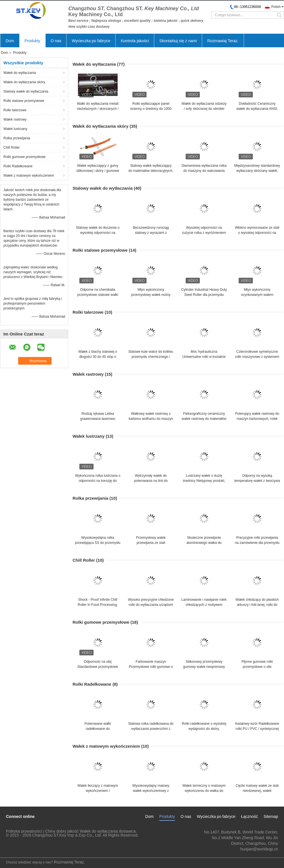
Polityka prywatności (24, 831)
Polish (276, 7)
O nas (56, 41)
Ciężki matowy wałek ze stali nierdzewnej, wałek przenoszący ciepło (257, 791)
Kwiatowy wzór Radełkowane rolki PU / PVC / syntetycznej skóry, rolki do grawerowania (257, 729)
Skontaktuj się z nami (178, 41)
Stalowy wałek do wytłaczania (26, 91)
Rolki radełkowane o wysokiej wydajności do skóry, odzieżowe (204, 729)
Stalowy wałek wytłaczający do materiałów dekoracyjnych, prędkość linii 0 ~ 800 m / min (151, 171)
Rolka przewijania (17, 138)
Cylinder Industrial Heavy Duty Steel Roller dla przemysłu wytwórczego (204, 295)
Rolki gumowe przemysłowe (25, 157)
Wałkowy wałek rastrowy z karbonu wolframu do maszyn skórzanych (151, 419)
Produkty (32, 41)
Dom (10, 41)
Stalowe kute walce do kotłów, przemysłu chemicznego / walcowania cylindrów (151, 357)
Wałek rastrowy (15, 119)
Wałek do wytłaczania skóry (24, 82)
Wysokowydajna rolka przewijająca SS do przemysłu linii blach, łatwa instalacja (98, 543)
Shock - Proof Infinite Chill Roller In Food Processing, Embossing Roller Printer (98, 605)
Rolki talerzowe (15, 110)
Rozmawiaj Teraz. (223, 41)
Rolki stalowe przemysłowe (24, 101)
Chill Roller (12, 147)
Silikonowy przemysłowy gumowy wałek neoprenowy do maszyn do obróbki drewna (204, 667)
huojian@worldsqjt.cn (259, 849)
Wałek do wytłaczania (20, 73)
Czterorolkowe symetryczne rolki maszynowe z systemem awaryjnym (257, 357)
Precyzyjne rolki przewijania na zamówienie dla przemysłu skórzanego (257, 543)
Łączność (249, 816)
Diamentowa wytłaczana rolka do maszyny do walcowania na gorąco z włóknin (204, 171)
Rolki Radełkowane (18, 166)
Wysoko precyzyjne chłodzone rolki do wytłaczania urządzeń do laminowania (151, 605)
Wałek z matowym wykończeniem (29, 176)
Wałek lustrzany (15, 129)
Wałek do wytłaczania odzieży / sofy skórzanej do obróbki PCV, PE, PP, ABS (204, 109)
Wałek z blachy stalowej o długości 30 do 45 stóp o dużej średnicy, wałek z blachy (98, 357)
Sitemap (271, 816)
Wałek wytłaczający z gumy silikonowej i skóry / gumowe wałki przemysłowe (98, 171)
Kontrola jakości (135, 41)
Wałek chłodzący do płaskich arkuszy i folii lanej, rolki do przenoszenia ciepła (257, 605)
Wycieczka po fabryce (91, 41)
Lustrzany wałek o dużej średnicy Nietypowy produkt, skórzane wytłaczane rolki (204, 481)
